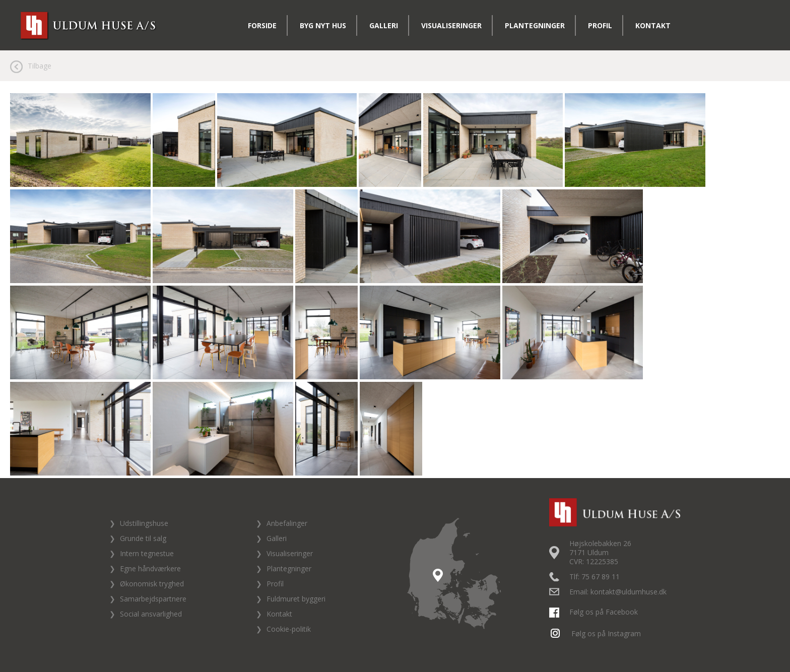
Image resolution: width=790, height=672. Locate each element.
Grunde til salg (143, 538)
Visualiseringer (451, 25)
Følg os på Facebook (595, 612)
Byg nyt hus (323, 25)
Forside (262, 25)
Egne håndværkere (150, 568)
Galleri (384, 25)
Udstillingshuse (144, 523)
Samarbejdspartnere (153, 599)
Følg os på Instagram (596, 633)
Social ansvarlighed (151, 614)
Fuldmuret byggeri (296, 599)
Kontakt (653, 25)
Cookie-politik (289, 629)
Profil (600, 25)
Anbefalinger (287, 523)
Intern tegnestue (147, 553)
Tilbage (40, 66)
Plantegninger (535, 25)
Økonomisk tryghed (152, 584)
